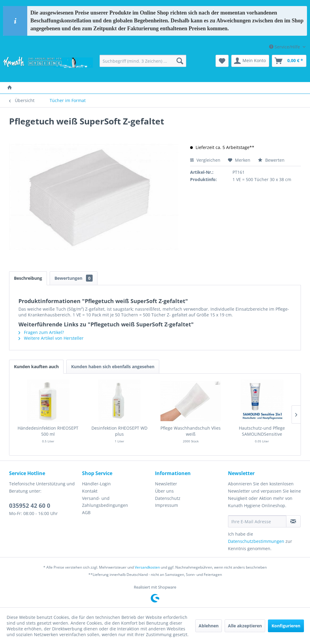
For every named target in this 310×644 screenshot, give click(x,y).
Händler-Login (96, 484)
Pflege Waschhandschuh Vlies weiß (191, 431)
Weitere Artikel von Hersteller (51, 338)
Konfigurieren (286, 626)
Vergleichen (205, 160)
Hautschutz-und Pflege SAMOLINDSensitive (262, 431)
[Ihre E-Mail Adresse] (257, 521)
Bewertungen (74, 278)
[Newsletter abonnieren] (293, 521)
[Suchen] (180, 61)
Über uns (164, 491)
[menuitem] (143, 61)
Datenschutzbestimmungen (256, 541)
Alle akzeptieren (245, 626)
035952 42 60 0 (30, 506)
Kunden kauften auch (36, 367)
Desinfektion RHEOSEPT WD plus (119, 431)
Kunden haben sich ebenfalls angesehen (113, 367)
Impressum (167, 505)
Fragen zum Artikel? (41, 332)
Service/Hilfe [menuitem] (285, 47)
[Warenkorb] (289, 61)
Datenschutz (168, 498)
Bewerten (271, 160)
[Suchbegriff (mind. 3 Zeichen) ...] (143, 61)
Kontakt (90, 491)
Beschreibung (28, 278)
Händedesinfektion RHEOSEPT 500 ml (48, 431)
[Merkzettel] (222, 61)
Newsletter (166, 484)
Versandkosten (147, 567)
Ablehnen (209, 626)
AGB (86, 512)
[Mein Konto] (250, 61)
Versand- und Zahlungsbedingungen (105, 502)
